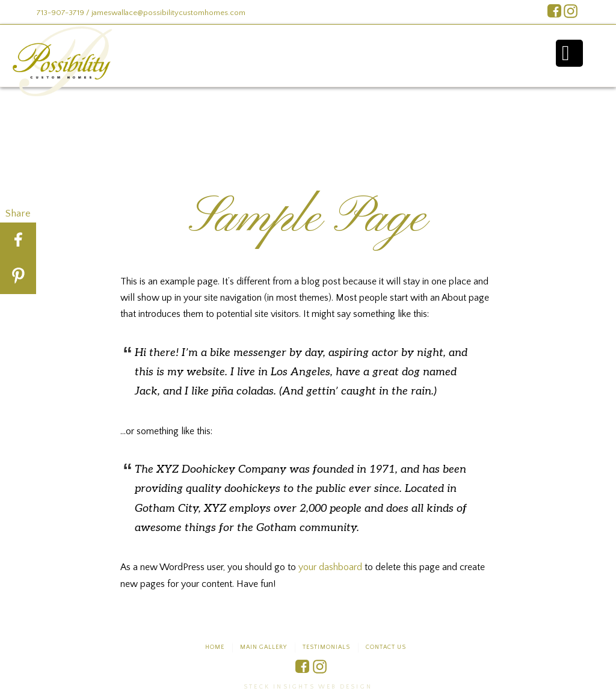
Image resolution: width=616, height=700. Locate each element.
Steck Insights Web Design (308, 687)
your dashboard (330, 567)
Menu (569, 53)
